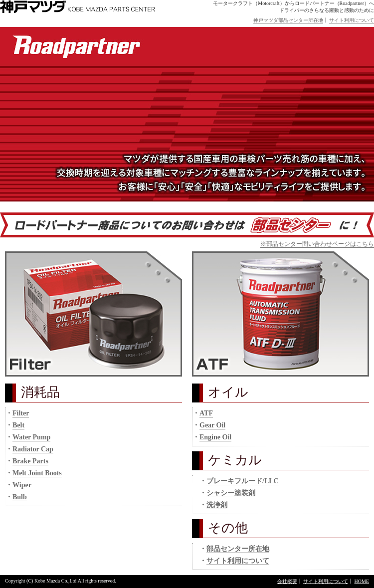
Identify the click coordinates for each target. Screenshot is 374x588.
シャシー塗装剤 (231, 493)
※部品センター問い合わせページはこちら (317, 244)
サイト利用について (352, 20)
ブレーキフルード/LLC (243, 481)
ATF (206, 413)
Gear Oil (212, 425)
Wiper (22, 485)
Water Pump (31, 437)
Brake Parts (30, 461)
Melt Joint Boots (37, 473)
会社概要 (287, 581)
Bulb (20, 497)
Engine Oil (215, 437)
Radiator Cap (33, 449)
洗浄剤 (217, 505)
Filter (21, 413)
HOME (362, 581)
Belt (18, 425)
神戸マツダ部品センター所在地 (288, 20)
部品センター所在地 (238, 549)
